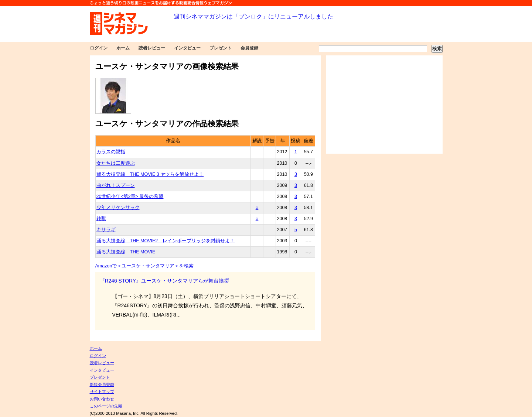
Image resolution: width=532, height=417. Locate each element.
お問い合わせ (102, 399)
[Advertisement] (384, 105)
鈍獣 (101, 219)
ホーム (123, 48)
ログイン (99, 48)
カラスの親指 (111, 152)
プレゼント (221, 48)
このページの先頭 (106, 406)
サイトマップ (102, 392)
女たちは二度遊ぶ (116, 163)
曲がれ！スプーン (116, 185)
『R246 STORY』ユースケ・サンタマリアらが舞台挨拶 (165, 281)
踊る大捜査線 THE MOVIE (126, 252)
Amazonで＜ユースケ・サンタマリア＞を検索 (145, 266)
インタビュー (187, 48)
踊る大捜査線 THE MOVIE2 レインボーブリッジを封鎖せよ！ (166, 241)
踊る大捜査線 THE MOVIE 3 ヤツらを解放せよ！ (150, 174)
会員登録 (249, 48)
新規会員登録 (102, 384)
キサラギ (106, 230)
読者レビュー (152, 48)
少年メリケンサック (118, 208)
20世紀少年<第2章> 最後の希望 (130, 196)
